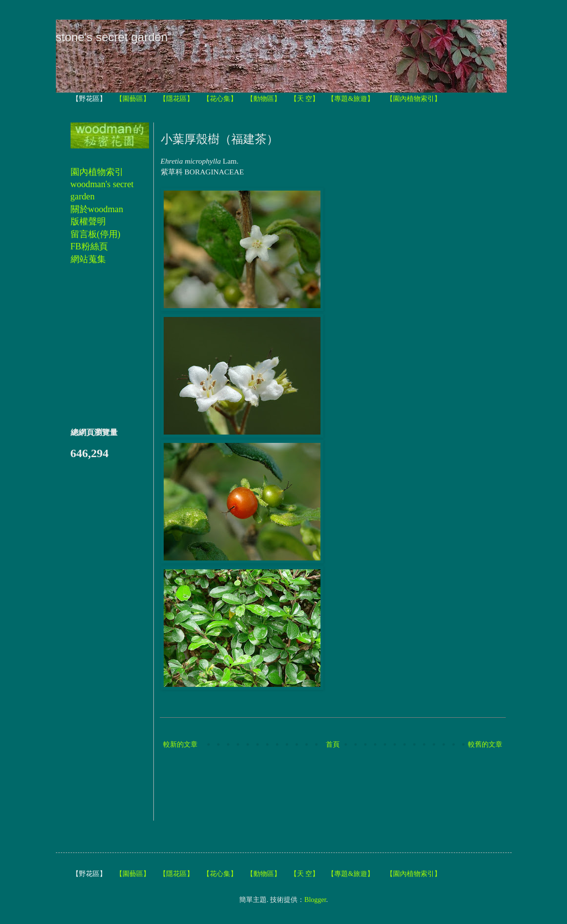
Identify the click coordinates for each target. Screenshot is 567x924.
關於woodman (97, 209)
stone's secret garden (112, 37)
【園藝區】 (133, 99)
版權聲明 (88, 221)
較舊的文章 (485, 744)
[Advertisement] (339, 786)
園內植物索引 (97, 172)
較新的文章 (180, 744)
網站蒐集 (88, 259)
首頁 (333, 744)
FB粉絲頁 (89, 246)
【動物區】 (264, 99)
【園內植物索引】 (414, 99)
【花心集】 (220, 99)
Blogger (315, 900)
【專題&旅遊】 (351, 99)
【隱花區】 (176, 99)
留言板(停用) (96, 234)
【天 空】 (305, 99)
